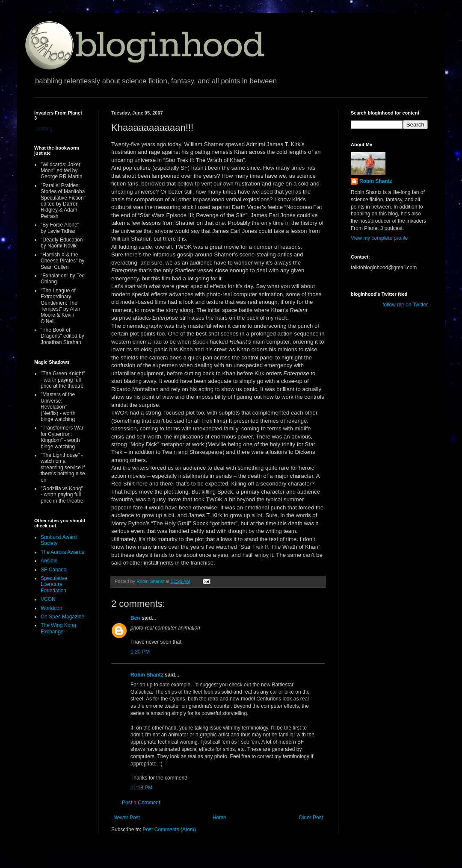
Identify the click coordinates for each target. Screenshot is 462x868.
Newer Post (127, 818)
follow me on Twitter (405, 305)
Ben (135, 618)
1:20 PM (140, 652)
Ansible (49, 561)
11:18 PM (141, 788)
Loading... (46, 129)
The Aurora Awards (62, 552)
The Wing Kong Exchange (58, 628)
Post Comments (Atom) (169, 830)
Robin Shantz (147, 675)
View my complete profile (379, 238)
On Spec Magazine (62, 617)
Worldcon (51, 608)
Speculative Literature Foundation (54, 584)
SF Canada (54, 570)
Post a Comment (141, 803)
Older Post (311, 818)
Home (219, 818)
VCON (48, 599)
